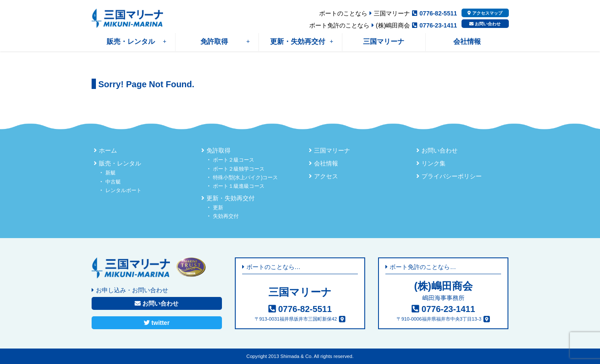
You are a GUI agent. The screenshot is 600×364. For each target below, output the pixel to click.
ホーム (108, 150)
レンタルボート (123, 190)
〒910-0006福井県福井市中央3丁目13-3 (439, 319)
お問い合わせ (485, 24)
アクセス (326, 176)
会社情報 (467, 41)
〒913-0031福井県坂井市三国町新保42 (296, 319)
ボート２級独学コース (239, 169)
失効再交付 (226, 216)
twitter (157, 323)
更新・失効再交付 (302, 41)
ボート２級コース (234, 160)
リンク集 (434, 163)
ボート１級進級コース (239, 186)
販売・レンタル (137, 41)
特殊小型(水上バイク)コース (246, 177)
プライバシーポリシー (452, 176)
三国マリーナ (384, 41)
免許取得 (225, 41)
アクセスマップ (485, 13)
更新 (218, 208)
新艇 (111, 173)
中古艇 (113, 182)
